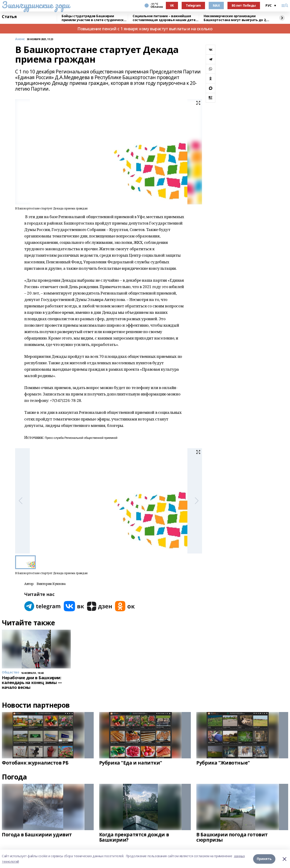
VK (172, 5)
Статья (9, 17)
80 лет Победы (244, 5)
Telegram (193, 5)
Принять (264, 859)
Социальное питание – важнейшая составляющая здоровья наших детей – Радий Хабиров (165, 18)
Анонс (20, 39)
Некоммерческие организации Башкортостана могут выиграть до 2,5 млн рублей (236, 18)
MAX (216, 5)
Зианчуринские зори (36, 5)
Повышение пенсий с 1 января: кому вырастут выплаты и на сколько (145, 29)
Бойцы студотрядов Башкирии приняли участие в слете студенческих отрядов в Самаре (95, 18)
